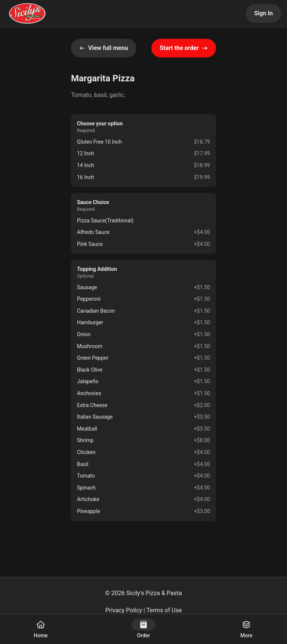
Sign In (263, 13)
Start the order (184, 48)
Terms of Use (164, 610)
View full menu (104, 48)
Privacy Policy (124, 610)
